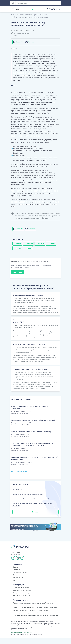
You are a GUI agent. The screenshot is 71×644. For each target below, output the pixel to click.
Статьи (15, 581)
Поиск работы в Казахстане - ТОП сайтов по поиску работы (32, 505)
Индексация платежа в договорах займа (26, 619)
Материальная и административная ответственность (31, 17)
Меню (17, 9)
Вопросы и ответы (25, 15)
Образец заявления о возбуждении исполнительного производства (35, 621)
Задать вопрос (18, 272)
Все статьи (35, 518)
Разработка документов (21, 594)
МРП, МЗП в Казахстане (20, 496)
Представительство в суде (21, 599)
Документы (17, 576)
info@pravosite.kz (17, 560)
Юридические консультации (22, 596)
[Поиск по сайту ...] (38, 3)
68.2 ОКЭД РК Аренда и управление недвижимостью (30, 616)
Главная (14, 15)
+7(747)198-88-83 (17, 558)
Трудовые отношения (40, 15)
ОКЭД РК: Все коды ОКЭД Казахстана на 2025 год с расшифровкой (35, 614)
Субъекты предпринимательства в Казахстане (27, 500)
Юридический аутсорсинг (21, 602)
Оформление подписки (21, 578)
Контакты (16, 586)
